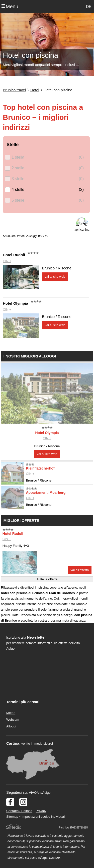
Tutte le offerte (47, 579)
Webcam (13, 720)
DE (89, 7)
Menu (12, 7)
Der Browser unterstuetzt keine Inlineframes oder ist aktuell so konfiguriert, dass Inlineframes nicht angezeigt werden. (43, 685)
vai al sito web (55, 277)
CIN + (7, 261)
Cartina (13, 743)
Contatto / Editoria (19, 811)
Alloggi (11, 726)
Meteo (11, 713)
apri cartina (82, 230)
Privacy (41, 811)
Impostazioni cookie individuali (43, 817)
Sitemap (12, 817)
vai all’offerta (80, 570)
